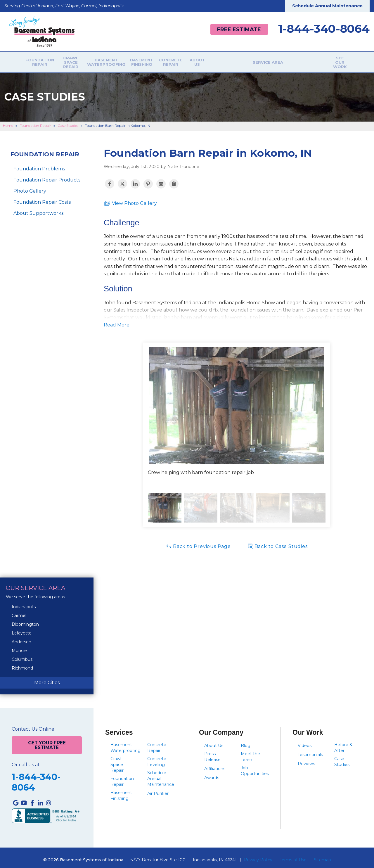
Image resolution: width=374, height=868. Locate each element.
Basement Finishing (176, 61)
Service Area (290, 61)
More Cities (47, 679)
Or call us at (26, 760)
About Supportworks (38, 210)
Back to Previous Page (198, 543)
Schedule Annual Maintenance (327, 6)
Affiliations (215, 765)
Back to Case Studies (277, 543)
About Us (250, 61)
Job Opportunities (255, 767)
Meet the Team (250, 753)
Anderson (21, 638)
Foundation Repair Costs (42, 199)
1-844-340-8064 (324, 29)
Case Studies (342, 758)
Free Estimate (237, 29)
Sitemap (322, 855)
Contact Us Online (33, 726)
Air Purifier (158, 790)
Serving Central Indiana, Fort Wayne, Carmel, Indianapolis (64, 6)
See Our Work (333, 61)
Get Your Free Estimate (47, 741)
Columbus (22, 656)
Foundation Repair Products (47, 176)
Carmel (19, 612)
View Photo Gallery (130, 200)
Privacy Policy (258, 855)
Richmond (22, 665)
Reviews (306, 760)
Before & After (343, 744)
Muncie (19, 647)
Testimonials (310, 751)
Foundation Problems (39, 165)
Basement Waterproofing (132, 61)
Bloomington (25, 621)
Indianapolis (24, 603)
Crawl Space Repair (83, 61)
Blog (246, 742)
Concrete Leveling (157, 758)
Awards (212, 774)
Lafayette (22, 630)
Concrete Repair (213, 61)
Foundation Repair (41, 61)
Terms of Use (293, 855)
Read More (117, 321)
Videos (305, 742)
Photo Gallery (30, 187)
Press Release (212, 753)
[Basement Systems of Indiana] (42, 31)
